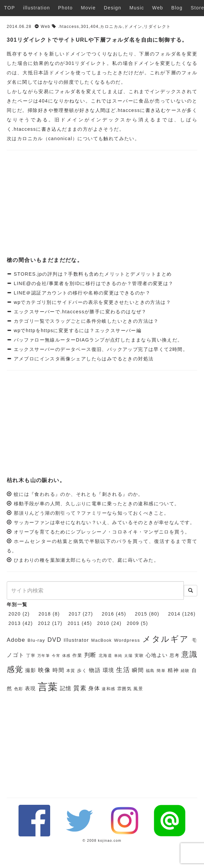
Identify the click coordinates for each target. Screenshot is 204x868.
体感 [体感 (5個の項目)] (66, 656)
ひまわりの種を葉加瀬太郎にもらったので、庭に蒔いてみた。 (86, 560)
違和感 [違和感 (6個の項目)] (108, 689)
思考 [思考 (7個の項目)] (175, 655)
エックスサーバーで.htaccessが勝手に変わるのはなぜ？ (79, 312)
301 (85, 27)
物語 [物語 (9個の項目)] (95, 670)
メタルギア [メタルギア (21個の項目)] (166, 639)
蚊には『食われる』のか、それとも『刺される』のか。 (79, 494)
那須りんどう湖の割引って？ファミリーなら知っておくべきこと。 (92, 513)
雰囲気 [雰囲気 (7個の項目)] (124, 689)
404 (95, 27)
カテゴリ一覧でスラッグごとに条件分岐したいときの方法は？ (85, 321)
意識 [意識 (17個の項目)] (189, 654)
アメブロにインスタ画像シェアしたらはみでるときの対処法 (83, 359)
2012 (44, 623)
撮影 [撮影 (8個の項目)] (31, 670)
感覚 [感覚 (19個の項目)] (15, 669)
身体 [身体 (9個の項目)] (94, 688)
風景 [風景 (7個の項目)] (138, 689)
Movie (88, 8)
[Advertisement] (102, 204)
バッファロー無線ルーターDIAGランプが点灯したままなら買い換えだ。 (97, 340)
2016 (108, 614)
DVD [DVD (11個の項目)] (54, 640)
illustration (37, 8)
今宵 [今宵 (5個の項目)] (56, 656)
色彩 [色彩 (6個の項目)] (19, 689)
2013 (15, 623)
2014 (174, 614)
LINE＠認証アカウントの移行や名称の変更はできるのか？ (81, 293)
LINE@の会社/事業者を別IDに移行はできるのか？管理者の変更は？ (93, 283)
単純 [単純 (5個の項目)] (118, 656)
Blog (177, 8)
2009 (133, 623)
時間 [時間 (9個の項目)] (58, 670)
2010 (104, 623)
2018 (45, 614)
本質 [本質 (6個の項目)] (71, 671)
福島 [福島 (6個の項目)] (150, 671)
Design (113, 8)
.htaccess (69, 27)
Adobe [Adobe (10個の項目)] (16, 640)
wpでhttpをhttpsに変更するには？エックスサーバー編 (77, 330)
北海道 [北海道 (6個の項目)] (106, 656)
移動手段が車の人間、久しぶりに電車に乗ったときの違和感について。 (97, 504)
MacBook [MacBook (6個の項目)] (101, 640)
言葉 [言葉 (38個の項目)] (48, 687)
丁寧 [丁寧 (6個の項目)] (31, 656)
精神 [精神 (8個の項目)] (173, 670)
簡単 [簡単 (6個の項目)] (161, 671)
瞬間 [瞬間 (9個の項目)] (138, 670)
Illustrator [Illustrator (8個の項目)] (76, 640)
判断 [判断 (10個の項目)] (90, 655)
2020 (15, 614)
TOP (10, 8)
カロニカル (111, 27)
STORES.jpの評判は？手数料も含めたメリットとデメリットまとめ (92, 274)
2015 (141, 614)
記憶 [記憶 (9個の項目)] (66, 688)
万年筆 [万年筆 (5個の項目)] (44, 656)
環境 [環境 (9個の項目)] (109, 670)
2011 (74, 623)
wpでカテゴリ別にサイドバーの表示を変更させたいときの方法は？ (91, 302)
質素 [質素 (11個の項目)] (80, 688)
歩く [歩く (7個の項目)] (82, 670)
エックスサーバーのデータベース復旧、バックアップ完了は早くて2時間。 (100, 349)
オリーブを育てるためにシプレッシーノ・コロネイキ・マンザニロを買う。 (102, 532)
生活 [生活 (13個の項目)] (123, 670)
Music (137, 8)
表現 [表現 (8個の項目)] (30, 688)
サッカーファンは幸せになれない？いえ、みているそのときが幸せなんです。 (105, 522)
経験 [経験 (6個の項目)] (185, 671)
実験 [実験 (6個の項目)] (139, 656)
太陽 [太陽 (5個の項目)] (128, 656)
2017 (75, 614)
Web (158, 8)
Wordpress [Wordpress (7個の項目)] (127, 640)
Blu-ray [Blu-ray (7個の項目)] (36, 640)
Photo (66, 8)
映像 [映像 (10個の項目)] (44, 670)
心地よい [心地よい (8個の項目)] (157, 655)
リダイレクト (157, 27)
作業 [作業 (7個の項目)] (77, 655)
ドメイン (133, 27)
